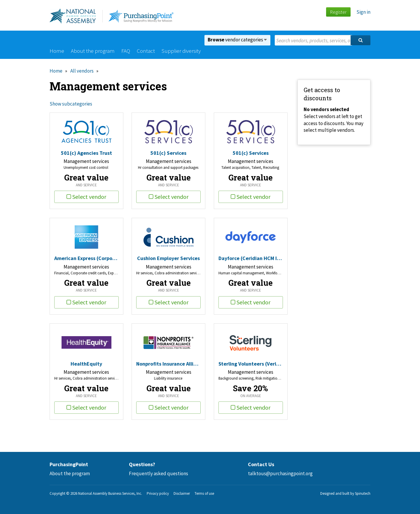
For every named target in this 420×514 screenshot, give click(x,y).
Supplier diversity (181, 51)
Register (338, 12)
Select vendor (86, 197)
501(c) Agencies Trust (86, 153)
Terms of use (204, 493)
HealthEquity (86, 364)
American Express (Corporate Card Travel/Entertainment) (86, 258)
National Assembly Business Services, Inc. (110, 493)
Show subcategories (71, 104)
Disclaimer (182, 493)
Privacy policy (158, 493)
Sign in (363, 12)
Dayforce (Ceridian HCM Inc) (251, 258)
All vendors (82, 71)
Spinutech (363, 493)
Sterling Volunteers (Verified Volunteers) (251, 364)
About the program (93, 51)
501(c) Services (168, 153)
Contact (146, 51)
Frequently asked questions (159, 473)
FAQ (126, 51)
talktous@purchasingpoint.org (280, 473)
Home (57, 51)
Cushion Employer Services (168, 258)
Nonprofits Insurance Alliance (168, 364)
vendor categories (237, 40)
